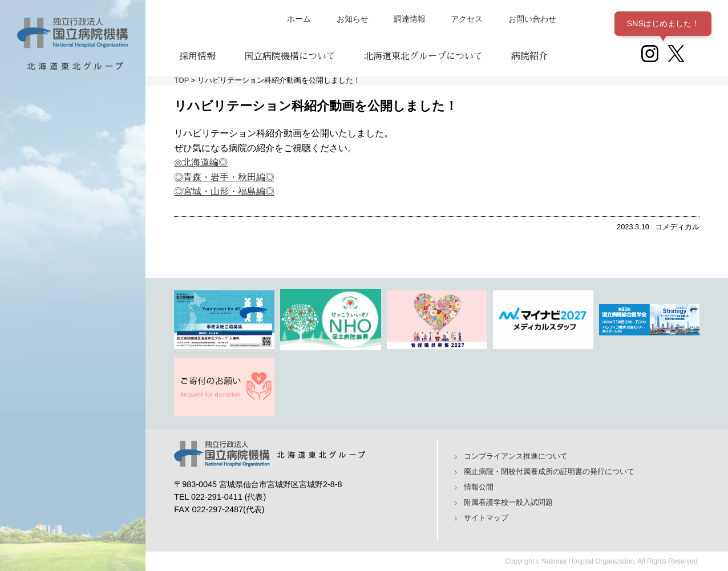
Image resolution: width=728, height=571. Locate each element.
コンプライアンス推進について (516, 456)
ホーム (299, 19)
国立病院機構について (290, 56)
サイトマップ (486, 518)
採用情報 (197, 56)
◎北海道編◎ (201, 162)
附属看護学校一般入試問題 (508, 502)
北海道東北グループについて (423, 56)
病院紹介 (529, 56)
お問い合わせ (532, 19)
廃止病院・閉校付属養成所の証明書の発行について (549, 471)
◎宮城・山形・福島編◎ (224, 191)
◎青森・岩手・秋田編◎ (224, 177)
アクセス (467, 19)
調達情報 (410, 19)
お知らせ (353, 19)
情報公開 (479, 487)
